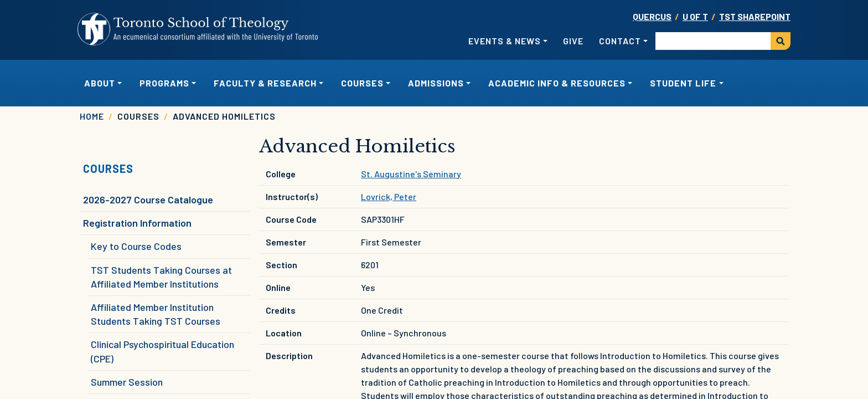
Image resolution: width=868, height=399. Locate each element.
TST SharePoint (755, 16)
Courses (108, 168)
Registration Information (137, 223)
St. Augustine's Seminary (411, 174)
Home (92, 116)
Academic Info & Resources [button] (557, 83)
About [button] (100, 83)
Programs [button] (164, 83)
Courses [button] (362, 83)
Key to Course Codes (136, 246)
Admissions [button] (436, 83)
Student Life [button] (683, 83)
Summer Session (127, 382)
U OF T (695, 16)
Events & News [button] (505, 41)
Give (573, 41)
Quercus (652, 16)
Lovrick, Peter (389, 196)
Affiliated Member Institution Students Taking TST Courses (156, 314)
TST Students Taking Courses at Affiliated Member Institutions (161, 277)
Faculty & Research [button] (265, 83)
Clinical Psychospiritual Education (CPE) (162, 351)
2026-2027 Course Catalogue (148, 199)
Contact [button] (620, 41)
